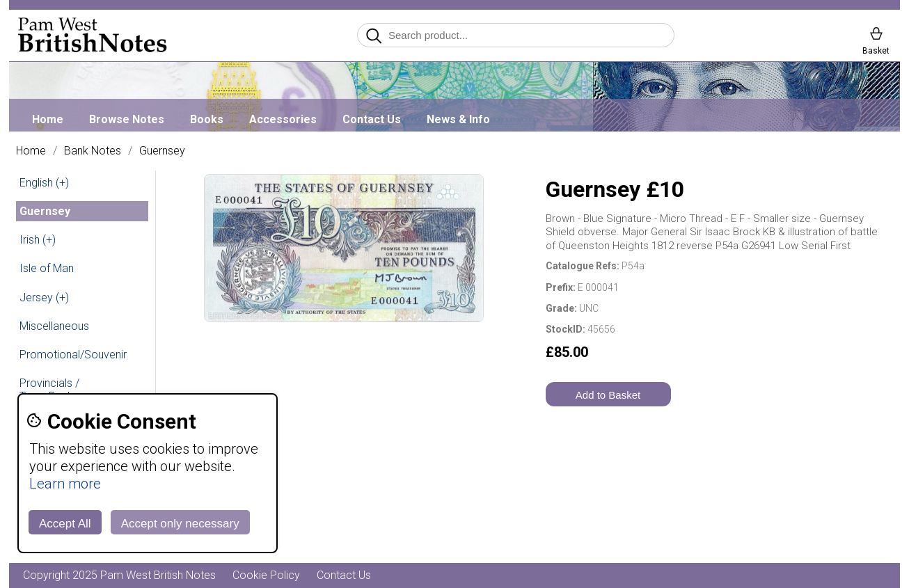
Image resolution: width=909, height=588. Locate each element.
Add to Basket (608, 395)
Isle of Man (47, 268)
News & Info (458, 119)
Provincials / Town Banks (49, 390)
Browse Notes (127, 119)
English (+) (44, 183)
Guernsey (162, 151)
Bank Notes (93, 151)
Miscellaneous (54, 326)
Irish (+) (38, 240)
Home (48, 119)
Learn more (65, 484)
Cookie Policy (266, 575)
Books (207, 119)
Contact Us (372, 119)
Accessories (283, 119)
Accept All (65, 524)
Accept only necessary (180, 524)
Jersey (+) (44, 297)
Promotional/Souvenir (73, 355)
